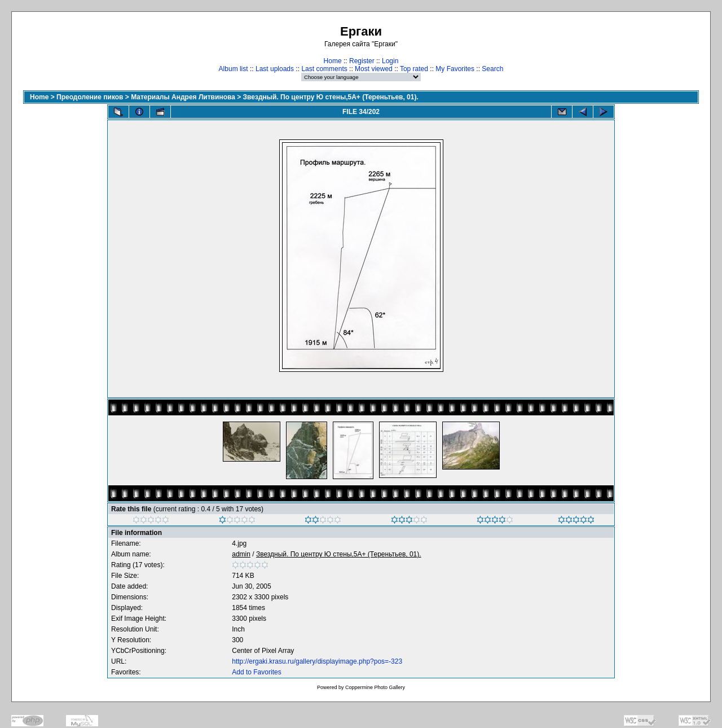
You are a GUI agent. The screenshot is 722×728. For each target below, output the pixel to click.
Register (362, 61)
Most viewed (374, 69)
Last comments (324, 69)
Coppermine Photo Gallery (375, 687)
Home (333, 61)
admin (241, 554)
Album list (234, 69)
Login (390, 61)
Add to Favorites (256, 672)
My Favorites (455, 69)
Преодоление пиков (90, 97)
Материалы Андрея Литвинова (183, 97)
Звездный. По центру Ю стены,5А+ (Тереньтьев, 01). (331, 97)
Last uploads (275, 69)
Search (492, 69)
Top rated (414, 69)
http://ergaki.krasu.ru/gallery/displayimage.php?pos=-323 (317, 661)
